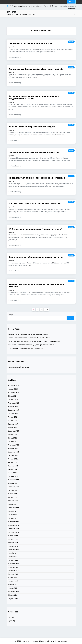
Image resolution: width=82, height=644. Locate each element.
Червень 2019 (13, 581)
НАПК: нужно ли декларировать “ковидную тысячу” (35, 229)
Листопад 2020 (14, 522)
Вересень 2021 (13, 487)
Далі (46, 309)
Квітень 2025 (13, 389)
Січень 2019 (12, 595)
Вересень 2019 (13, 571)
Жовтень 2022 (13, 448)
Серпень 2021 (13, 490)
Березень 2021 (13, 508)
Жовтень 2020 (13, 525)
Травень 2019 (13, 585)
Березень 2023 (14, 431)
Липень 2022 (13, 459)
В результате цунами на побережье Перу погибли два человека (36, 286)
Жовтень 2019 (13, 567)
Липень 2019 (13, 578)
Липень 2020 (13, 536)
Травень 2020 (13, 543)
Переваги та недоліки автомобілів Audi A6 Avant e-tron (29, 338)
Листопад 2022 (14, 445)
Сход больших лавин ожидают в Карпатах (30, 43)
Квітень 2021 (13, 504)
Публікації (12, 621)
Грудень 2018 (13, 599)
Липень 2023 (13, 417)
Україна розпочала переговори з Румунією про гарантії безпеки (31, 345)
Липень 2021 (13, 494)
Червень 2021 (13, 497)
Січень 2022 (13, 473)
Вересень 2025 (14, 386)
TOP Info (12, 12)
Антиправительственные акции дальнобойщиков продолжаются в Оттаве (34, 97)
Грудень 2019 (13, 560)
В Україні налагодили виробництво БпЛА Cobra (26, 348)
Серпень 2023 (13, 414)
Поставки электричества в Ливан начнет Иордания (35, 203)
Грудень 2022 (13, 441)
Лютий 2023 (12, 434)
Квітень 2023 (13, 427)
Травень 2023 (13, 424)
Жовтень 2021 (13, 483)
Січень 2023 (13, 438)
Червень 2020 (13, 539)
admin (12, 47)
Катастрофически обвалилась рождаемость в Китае (36, 257)
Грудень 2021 (13, 476)
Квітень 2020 (13, 546)
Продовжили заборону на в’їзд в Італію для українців (36, 69)
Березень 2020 (14, 550)
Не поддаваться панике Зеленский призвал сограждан (37, 178)
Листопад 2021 (13, 480)
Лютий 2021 (12, 511)
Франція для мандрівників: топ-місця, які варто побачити (29, 334)
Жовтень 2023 (13, 407)
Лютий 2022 (12, 469)
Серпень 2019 (13, 574)
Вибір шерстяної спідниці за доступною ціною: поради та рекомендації (34, 341)
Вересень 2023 (14, 410)
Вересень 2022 (14, 452)
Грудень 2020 (13, 518)
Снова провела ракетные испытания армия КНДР (34, 152)
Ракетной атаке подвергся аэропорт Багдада (32, 127)
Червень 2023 (13, 421)
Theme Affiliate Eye (39, 641)
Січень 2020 (13, 557)
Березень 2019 (13, 592)
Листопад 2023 (14, 403)
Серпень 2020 (13, 532)
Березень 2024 (14, 393)
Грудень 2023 (13, 400)
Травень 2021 (13, 501)
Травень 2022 (13, 466)
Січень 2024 (13, 396)
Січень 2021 (12, 515)
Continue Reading (15, 57)
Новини (71, 42)
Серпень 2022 (13, 455)
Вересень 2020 (14, 529)
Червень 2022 (13, 462)
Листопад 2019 (13, 564)
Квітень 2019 (13, 588)
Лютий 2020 (13, 553)
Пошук (11, 315)
